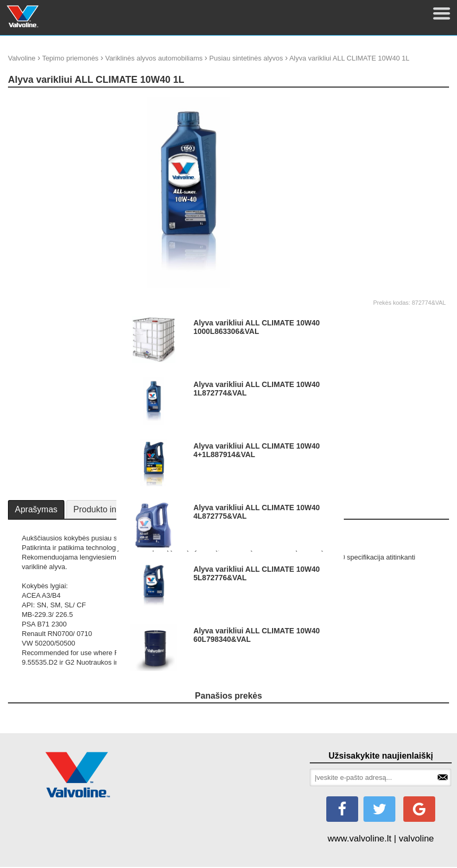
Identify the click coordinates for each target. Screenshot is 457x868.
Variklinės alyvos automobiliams (154, 58)
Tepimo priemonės (70, 58)
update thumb (387, 101)
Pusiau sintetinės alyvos (246, 58)
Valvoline (22, 58)
